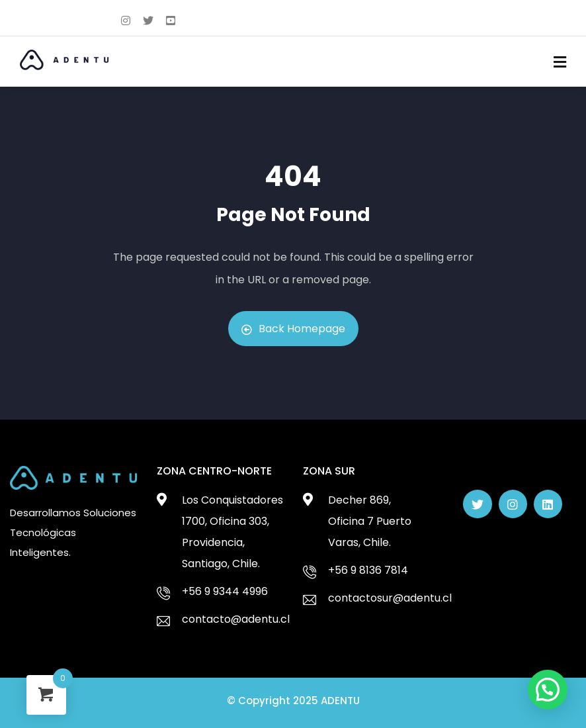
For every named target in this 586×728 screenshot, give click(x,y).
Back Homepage (293, 329)
